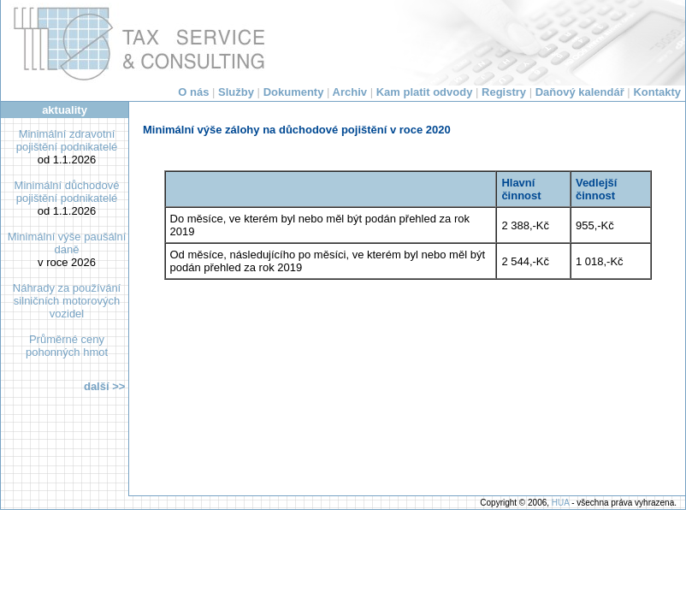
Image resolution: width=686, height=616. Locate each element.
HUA (561, 503)
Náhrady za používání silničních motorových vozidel (67, 301)
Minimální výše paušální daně (67, 243)
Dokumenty (294, 92)
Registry (504, 92)
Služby (236, 92)
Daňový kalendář (580, 92)
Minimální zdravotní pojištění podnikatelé (67, 140)
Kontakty (657, 92)
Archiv (350, 92)
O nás (193, 92)
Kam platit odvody (425, 92)
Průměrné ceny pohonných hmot (67, 346)
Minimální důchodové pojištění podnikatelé (67, 192)
